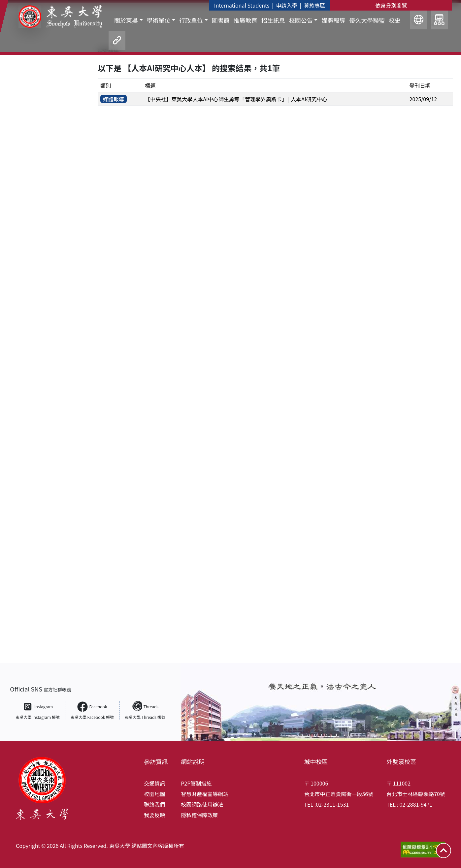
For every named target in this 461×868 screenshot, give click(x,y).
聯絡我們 (154, 804)
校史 (395, 20)
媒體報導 (333, 20)
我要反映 (154, 815)
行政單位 (191, 21)
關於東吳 (126, 21)
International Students (242, 5)
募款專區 (314, 5)
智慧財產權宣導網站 (205, 794)
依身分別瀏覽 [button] (391, 5)
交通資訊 (154, 783)
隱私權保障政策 (199, 815)
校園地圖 (154, 794)
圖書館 (221, 20)
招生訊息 (273, 20)
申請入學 (287, 5)
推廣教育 (246, 20)
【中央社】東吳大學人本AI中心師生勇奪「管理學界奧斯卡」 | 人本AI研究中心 (236, 99)
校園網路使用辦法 (202, 804)
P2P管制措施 (196, 783)
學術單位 (159, 21)
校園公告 (301, 21)
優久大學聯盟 (367, 20)
